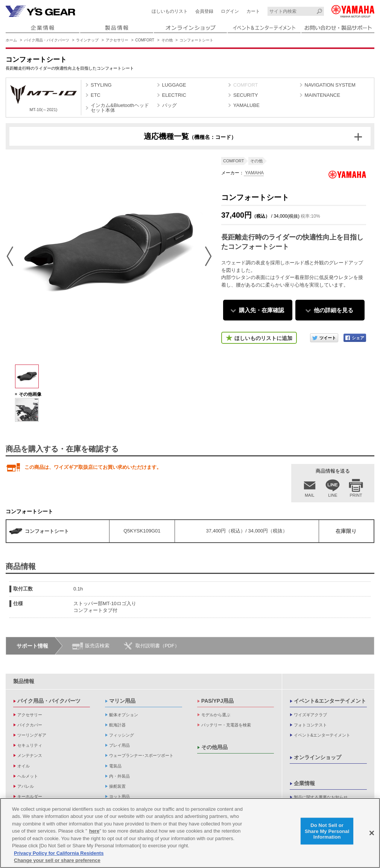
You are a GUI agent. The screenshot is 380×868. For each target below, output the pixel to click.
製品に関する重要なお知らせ (321, 797)
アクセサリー (117, 40)
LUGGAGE (174, 85)
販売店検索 (97, 646)
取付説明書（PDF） (157, 646)
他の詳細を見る (334, 310)
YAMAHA (254, 173)
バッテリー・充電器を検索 (226, 725)
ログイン (230, 11)
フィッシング (122, 735)
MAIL (310, 495)
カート (253, 11)
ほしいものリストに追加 (263, 338)
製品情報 (24, 681)
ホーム (11, 40)
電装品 (115, 766)
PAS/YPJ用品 (217, 701)
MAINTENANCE (323, 95)
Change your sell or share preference (57, 860)
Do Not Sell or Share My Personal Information (327, 831)
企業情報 (304, 783)
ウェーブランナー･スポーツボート (141, 755)
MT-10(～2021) (43, 98)
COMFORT (145, 40)
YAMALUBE (246, 105)
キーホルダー (30, 796)
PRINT (356, 495)
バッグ (169, 105)
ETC (96, 95)
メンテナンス (30, 755)
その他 (167, 40)
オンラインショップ (318, 757)
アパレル (26, 786)
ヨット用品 (119, 796)
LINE (333, 495)
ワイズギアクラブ (310, 715)
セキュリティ (30, 745)
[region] (190, 833)
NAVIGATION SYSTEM (330, 85)
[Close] (372, 833)
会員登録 (204, 11)
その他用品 (214, 747)
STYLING (101, 85)
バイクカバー (30, 725)
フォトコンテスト (310, 725)
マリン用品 (122, 701)
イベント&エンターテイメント (330, 701)
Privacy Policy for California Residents (59, 853)
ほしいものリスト (170, 11)
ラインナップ (87, 40)
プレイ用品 (119, 745)
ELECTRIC (174, 95)
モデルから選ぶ (216, 715)
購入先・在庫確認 (261, 310)
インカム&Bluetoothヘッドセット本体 (120, 108)
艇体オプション (124, 715)
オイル (24, 766)
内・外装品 (119, 776)
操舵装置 (117, 786)
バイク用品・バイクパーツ (47, 40)
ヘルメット (28, 776)
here (94, 831)
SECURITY (246, 95)
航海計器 (117, 725)
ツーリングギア (32, 735)
